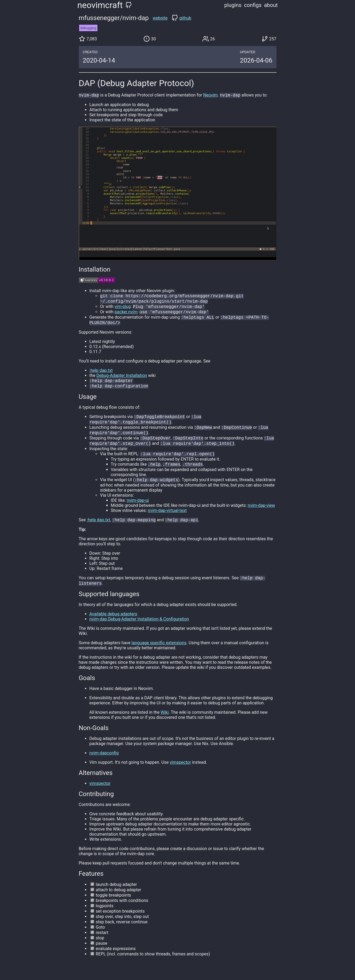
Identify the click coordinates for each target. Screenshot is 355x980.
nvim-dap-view (261, 515)
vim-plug (123, 309)
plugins (233, 5)
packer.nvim (126, 315)
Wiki (165, 724)
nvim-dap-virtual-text (167, 520)
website (160, 18)
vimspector (180, 773)
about (271, 5)
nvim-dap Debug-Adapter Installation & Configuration (139, 630)
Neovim (211, 96)
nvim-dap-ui (138, 510)
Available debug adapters (113, 625)
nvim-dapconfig (104, 764)
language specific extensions (159, 654)
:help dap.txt (101, 374)
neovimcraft (100, 5)
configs (253, 5)
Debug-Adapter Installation (122, 379)
